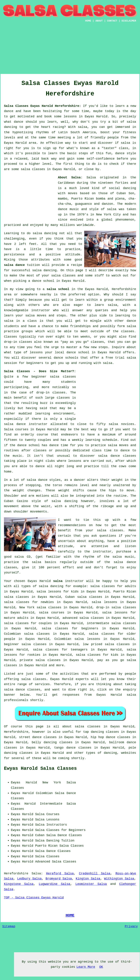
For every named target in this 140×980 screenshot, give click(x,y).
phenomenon (125, 220)
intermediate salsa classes (111, 623)
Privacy (131, 926)
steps (103, 347)
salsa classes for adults (113, 586)
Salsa (91, 177)
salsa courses (52, 613)
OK (101, 967)
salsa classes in (91, 727)
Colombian (44, 793)
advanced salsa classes (83, 618)
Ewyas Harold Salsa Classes (40, 769)
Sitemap (9, 926)
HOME (88, 21)
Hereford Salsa (60, 874)
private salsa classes (40, 660)
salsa (112, 209)
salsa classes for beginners (70, 628)
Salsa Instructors (51, 825)
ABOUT (99, 21)
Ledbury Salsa (29, 879)
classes (128, 331)
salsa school (58, 289)
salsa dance (14, 265)
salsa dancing (44, 270)
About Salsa (69, 177)
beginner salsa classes (54, 377)
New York (52, 783)
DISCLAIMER (129, 21)
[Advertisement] (70, 50)
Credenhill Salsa (95, 874)
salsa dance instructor (26, 424)
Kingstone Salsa (19, 884)
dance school (43, 281)
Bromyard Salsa (59, 879)
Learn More (86, 967)
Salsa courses (16, 429)
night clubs (45, 461)
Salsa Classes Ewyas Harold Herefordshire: (43, 106)
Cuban (40, 835)
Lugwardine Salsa (54, 884)
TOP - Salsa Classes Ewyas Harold (34, 898)
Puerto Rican (46, 846)
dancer (80, 480)
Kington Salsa (88, 879)
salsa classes (63, 276)
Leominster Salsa (91, 884)
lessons (75, 461)
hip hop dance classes (111, 737)
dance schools (66, 358)
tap (86, 732)
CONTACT (112, 21)
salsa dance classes (117, 456)
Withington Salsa (119, 879)
